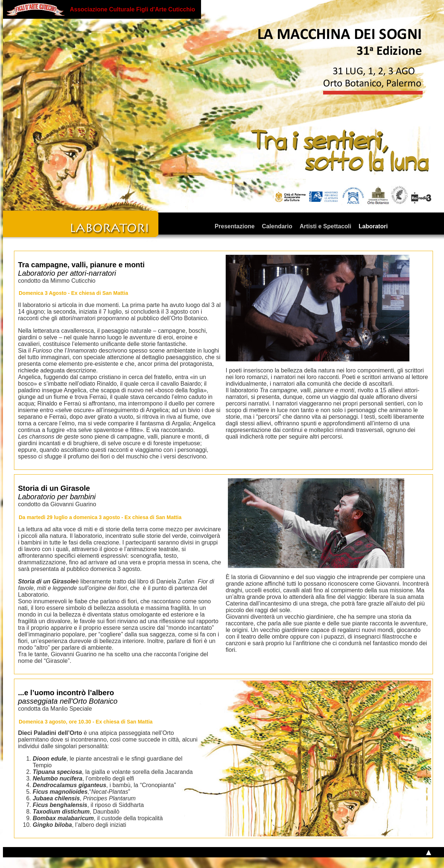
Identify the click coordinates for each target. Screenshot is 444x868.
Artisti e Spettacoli (325, 226)
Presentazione (234, 226)
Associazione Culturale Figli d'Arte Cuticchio (133, 9)
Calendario (277, 226)
